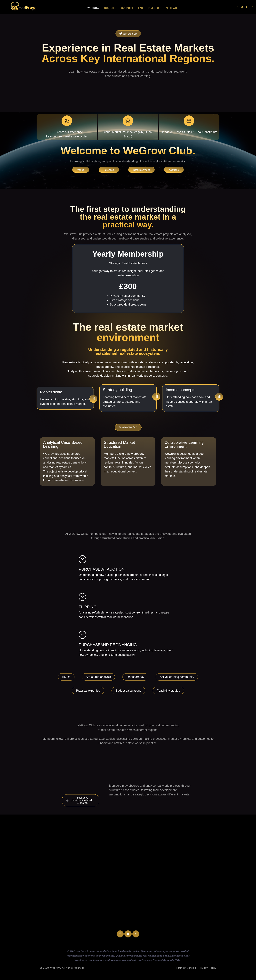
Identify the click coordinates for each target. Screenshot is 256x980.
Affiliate (172, 8)
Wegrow (93, 8)
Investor (154, 8)
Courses (110, 8)
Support (127, 8)
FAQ (141, 8)
